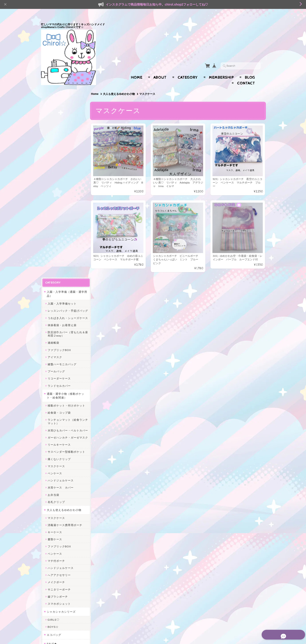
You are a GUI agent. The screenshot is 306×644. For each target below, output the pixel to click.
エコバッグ (54, 454)
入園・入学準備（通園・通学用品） (65, 100)
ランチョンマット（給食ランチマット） (66, 234)
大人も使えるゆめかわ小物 (120, 85)
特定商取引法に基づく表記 (64, 580)
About (160, 69)
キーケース (55, 352)
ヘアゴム (53, 515)
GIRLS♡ (53, 439)
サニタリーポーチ (59, 409)
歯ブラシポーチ (58, 416)
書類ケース (55, 359)
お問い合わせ (56, 563)
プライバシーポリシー (61, 571)
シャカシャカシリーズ (61, 431)
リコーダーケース (59, 191)
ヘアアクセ (54, 507)
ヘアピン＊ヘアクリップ (63, 523)
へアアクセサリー (59, 394)
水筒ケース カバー (60, 307)
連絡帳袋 (53, 155)
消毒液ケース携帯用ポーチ (65, 344)
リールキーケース (59, 264)
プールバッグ (56, 184)
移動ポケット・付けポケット (66, 218)
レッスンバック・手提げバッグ (66, 118)
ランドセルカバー (59, 198)
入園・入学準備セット (62, 109)
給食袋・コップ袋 (59, 225)
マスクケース (56, 285)
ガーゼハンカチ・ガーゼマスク (66, 255)
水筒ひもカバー (58, 485)
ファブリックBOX (59, 162)
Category (188, 69)
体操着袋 (53, 478)
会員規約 (260, 634)
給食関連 (53, 471)
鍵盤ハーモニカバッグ (62, 177)
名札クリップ (56, 321)
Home (137, 69)
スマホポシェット (59, 423)
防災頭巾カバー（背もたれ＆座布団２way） (66, 146)
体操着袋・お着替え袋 (62, 138)
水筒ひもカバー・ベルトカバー (66, 245)
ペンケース (55, 293)
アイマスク (55, 170)
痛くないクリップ (59, 278)
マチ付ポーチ (56, 380)
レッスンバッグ (58, 492)
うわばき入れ (56, 499)
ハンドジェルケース (60, 300)
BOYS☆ (53, 446)
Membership (221, 69)
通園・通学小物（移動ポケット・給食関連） (65, 208)
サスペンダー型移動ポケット (66, 271)
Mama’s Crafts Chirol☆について (65, 552)
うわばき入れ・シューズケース (66, 129)
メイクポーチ (56, 402)
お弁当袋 (53, 314)
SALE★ (52, 463)
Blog (250, 69)
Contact (246, 75)
